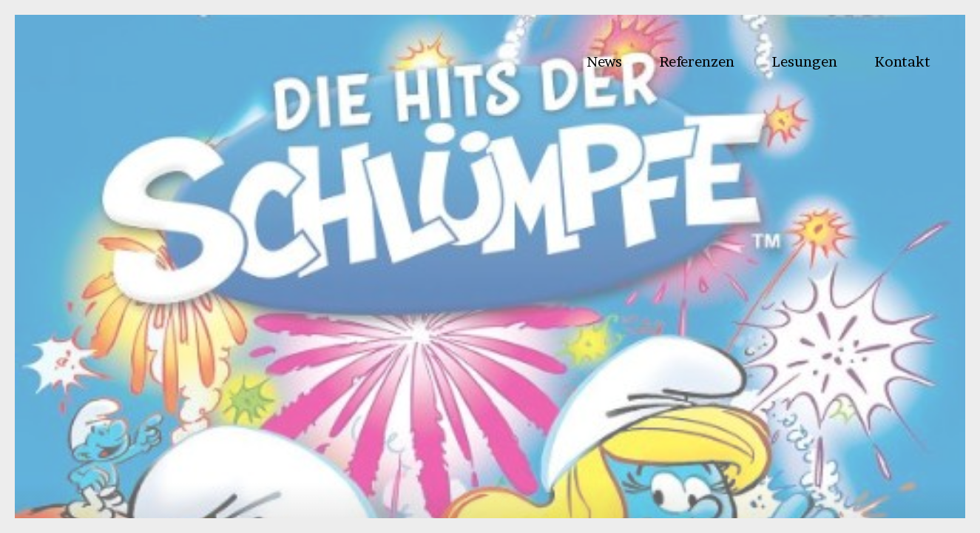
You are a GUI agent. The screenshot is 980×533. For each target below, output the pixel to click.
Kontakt (902, 61)
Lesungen (804, 61)
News (604, 61)
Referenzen (697, 61)
